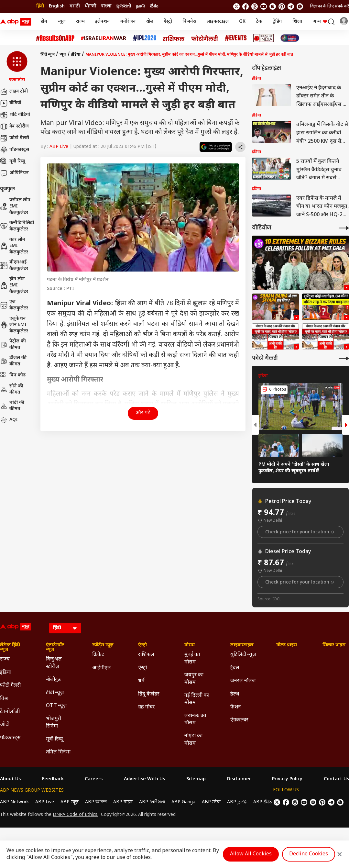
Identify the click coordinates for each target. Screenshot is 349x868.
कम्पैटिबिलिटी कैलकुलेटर (17, 226)
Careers (94, 779)
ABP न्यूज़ (70, 802)
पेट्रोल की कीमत (13, 345)
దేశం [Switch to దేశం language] (154, 6)
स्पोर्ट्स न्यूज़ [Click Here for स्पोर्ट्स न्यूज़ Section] (103, 645)
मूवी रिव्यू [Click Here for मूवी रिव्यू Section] (54, 739)
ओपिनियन (14, 173)
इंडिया (76, 55)
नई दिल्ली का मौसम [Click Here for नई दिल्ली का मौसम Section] (197, 699)
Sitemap (196, 779)
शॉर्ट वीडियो (15, 115)
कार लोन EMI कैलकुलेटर (14, 246)
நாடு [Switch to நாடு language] (141, 6)
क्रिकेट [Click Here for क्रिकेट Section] (98, 655)
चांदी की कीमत (12, 406)
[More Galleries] (344, 358)
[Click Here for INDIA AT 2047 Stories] (290, 38)
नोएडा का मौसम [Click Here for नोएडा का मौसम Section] (193, 740)
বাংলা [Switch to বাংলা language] (106, 6)
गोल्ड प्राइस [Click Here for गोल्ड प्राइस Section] (287, 645)
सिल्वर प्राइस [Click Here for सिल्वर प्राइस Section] (334, 645)
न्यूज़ (62, 22)
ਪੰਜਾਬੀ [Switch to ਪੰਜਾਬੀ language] (90, 6)
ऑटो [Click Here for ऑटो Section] (5, 725)
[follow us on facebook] (245, 6)
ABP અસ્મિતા (152, 802)
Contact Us (336, 779)
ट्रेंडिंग (277, 22)
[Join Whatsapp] (300, 6)
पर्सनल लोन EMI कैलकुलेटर (15, 206)
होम (44, 22)
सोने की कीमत (12, 389)
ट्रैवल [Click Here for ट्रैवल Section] (235, 668)
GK (242, 22)
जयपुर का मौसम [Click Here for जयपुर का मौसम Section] (194, 679)
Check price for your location (300, 532)
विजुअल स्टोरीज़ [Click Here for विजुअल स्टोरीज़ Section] (54, 663)
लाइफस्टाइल (218, 22)
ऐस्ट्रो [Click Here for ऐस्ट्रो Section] (142, 645)
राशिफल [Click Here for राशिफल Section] (146, 655)
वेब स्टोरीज (14, 127)
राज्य (80, 22)
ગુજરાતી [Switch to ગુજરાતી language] (124, 6)
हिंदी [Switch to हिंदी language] (40, 6)
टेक (259, 22)
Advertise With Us (144, 779)
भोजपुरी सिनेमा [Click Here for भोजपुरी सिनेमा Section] (54, 723)
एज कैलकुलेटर (14, 305)
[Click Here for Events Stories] (236, 38)
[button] (17, 67)
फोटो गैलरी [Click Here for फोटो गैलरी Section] (10, 686)
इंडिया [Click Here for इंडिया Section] (6, 673)
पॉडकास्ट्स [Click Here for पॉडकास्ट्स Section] (10, 738)
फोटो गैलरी (15, 138)
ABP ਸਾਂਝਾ (211, 802)
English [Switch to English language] (57, 6)
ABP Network (14, 802)
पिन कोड (13, 375)
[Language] (65, 628)
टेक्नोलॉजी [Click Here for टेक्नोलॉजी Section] (10, 712)
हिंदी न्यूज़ (48, 55)
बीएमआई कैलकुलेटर (14, 266)
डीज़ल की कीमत (13, 361)
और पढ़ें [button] (143, 413)
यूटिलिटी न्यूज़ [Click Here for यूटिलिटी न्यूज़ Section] (243, 655)
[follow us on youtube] (264, 6)
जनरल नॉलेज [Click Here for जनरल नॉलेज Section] (243, 681)
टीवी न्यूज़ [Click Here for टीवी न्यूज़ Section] (55, 693)
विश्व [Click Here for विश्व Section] (4, 699)
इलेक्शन (103, 22)
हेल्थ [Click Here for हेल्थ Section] (235, 694)
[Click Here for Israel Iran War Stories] (104, 38)
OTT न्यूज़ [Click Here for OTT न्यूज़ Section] (56, 706)
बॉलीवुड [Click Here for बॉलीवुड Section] (53, 680)
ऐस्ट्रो (168, 22)
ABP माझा (123, 802)
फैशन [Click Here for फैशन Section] (236, 707)
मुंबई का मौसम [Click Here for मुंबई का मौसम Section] (192, 658)
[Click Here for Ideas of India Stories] (263, 38)
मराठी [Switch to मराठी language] (75, 6)
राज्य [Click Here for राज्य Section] (5, 659)
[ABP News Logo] (17, 22)
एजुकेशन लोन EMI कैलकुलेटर (14, 325)
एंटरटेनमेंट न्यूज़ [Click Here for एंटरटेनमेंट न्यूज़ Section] (55, 648)
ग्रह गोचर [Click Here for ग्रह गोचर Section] (147, 707)
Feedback (53, 779)
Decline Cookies (309, 854)
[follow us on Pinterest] (282, 6)
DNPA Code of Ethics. (76, 815)
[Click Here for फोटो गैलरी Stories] (205, 38)
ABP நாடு (237, 802)
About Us (10, 779)
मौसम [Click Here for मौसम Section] (190, 645)
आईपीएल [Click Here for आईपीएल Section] (102, 668)
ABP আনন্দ (96, 802)
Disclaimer (239, 779)
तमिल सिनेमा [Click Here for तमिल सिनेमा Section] (58, 752)
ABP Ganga (183, 802)
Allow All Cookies (251, 854)
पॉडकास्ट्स (15, 150)
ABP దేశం (262, 802)
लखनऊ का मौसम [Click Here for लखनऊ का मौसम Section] (195, 720)
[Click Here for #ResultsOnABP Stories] (55, 38)
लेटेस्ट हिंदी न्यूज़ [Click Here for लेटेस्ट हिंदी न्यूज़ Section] (10, 648)
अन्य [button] (320, 22)
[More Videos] (344, 228)
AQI (9, 420)
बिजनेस (189, 22)
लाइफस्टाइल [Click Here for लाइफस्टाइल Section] (242, 645)
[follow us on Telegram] (291, 6)
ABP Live (59, 147)
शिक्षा (297, 22)
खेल (150, 22)
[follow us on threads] (255, 6)
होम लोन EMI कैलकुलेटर (14, 285)
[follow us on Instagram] (273, 6)
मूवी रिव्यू (12, 161)
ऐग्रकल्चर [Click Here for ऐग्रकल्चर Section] (239, 720)
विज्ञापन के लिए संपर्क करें (330, 6)
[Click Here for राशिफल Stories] (174, 38)
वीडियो (11, 103)
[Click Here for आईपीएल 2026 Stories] (145, 38)
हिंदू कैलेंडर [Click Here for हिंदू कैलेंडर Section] (149, 694)
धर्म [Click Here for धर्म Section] (141, 681)
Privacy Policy (287, 779)
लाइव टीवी (14, 92)
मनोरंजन (128, 22)
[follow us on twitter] (236, 6)
